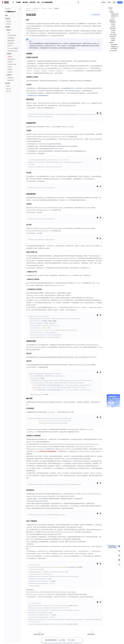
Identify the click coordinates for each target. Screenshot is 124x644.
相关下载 (9, 91)
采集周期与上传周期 (116, 16)
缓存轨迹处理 (11, 59)
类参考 (8, 86)
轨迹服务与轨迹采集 (116, 14)
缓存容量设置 (114, 48)
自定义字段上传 (113, 34)
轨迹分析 (10, 72)
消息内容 (113, 40)
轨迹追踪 (10, 57)
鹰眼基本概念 (11, 41)
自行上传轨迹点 (113, 51)
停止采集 (113, 32)
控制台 (109, 2)
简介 (9, 33)
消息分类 (113, 38)
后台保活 (113, 18)
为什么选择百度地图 (47, 2)
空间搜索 (10, 62)
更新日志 (9, 89)
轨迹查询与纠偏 (12, 64)
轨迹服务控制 (113, 22)
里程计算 (10, 67)
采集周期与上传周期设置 (116, 47)
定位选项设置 (114, 45)
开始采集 (113, 30)
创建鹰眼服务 (11, 38)
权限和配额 (11, 43)
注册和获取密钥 (12, 35)
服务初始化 (112, 20)
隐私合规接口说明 (12, 51)
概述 (6, 16)
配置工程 (10, 46)
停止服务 (113, 26)
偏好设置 (112, 43)
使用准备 (9, 24)
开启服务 (113, 24)
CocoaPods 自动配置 (13, 48)
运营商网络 (11, 78)
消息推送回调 (113, 36)
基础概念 (112, 12)
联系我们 (104, 2)
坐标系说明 (11, 80)
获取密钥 (9, 21)
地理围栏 (10, 69)
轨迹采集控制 (113, 28)
